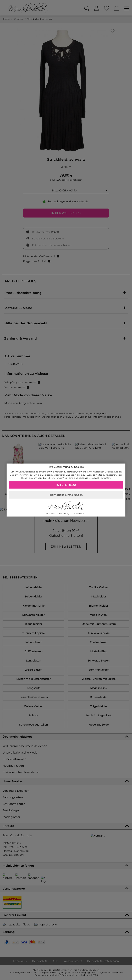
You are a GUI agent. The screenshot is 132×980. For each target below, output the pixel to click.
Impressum (80, 513)
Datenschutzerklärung (58, 513)
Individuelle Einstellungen (66, 495)
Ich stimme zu (66, 485)
